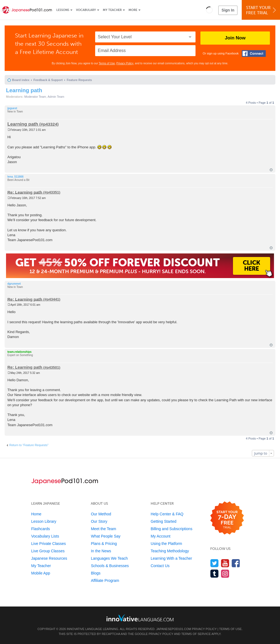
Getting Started (164, 521)
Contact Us (160, 566)
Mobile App (41, 573)
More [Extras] (133, 10)
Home (36, 514)
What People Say (106, 536)
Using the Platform (166, 544)
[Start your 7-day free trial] (227, 518)
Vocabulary (86, 10)
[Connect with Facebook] (254, 54)
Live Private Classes (49, 544)
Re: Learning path (25, 192)
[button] (209, 10)
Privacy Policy (125, 63)
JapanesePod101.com (174, 629)
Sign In (228, 10)
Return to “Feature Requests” (29, 445)
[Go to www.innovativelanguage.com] (140, 618)
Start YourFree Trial (262, 10)
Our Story (99, 521)
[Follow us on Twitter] (215, 563)
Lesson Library (44, 521)
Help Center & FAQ (167, 514)
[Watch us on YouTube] (225, 563)
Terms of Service (196, 634)
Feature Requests (79, 80)
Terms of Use (107, 63)
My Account (161, 536)
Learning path (24, 90)
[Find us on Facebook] (236, 563)
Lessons (63, 10)
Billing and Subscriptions (172, 529)
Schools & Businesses (110, 566)
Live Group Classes (48, 551)
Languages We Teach (109, 558)
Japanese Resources (49, 558)
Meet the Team (103, 529)
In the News (101, 551)
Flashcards (40, 529)
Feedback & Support (48, 80)
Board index (21, 80)
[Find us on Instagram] (225, 574)
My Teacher (112, 10)
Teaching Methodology (170, 551)
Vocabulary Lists (45, 536)
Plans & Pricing (104, 544)
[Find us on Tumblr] (215, 574)
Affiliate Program (105, 581)
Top (271, 170)
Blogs (96, 573)
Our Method (101, 514)
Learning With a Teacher (171, 558)
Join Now (235, 38)
